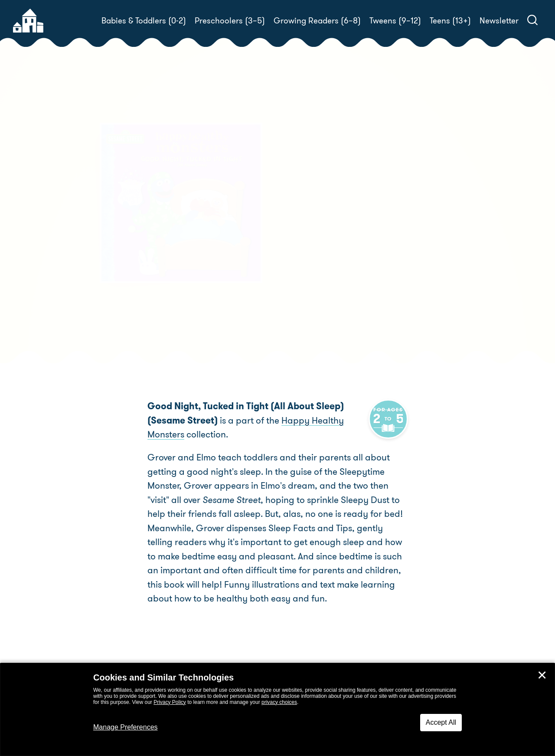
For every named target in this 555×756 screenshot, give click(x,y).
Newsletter (499, 21)
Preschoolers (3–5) (230, 21)
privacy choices (279, 702)
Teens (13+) (450, 21)
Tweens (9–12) (395, 21)
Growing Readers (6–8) (317, 21)
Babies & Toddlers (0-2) (144, 21)
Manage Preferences (126, 727)
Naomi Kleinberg (347, 262)
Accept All (441, 722)
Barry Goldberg (316, 272)
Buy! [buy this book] (305, 302)
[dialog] (277, 710)
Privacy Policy (170, 702)
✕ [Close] (542, 675)
